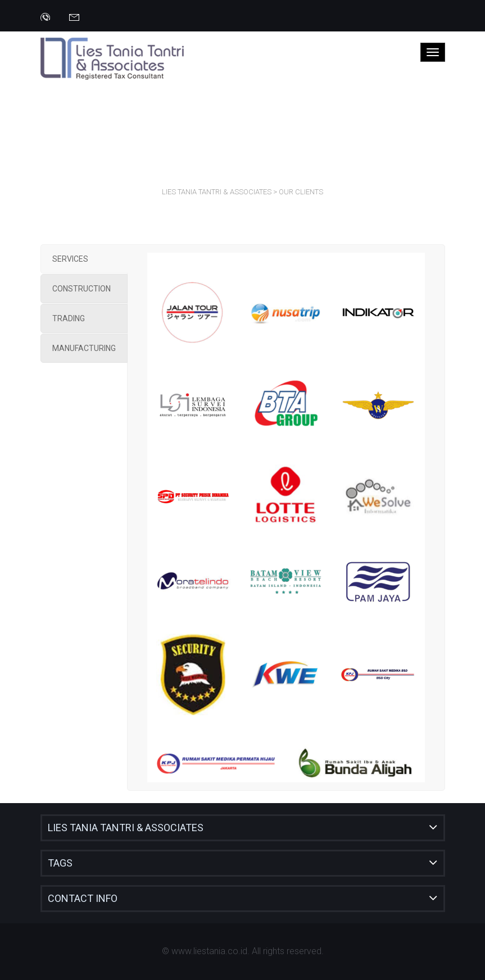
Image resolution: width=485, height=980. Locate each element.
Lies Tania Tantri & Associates (126, 828)
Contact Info (83, 898)
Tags (60, 863)
